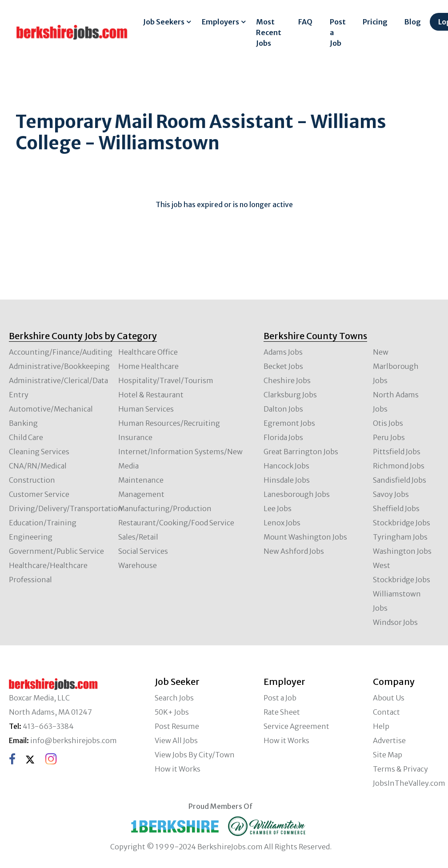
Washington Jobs (402, 551)
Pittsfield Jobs (397, 452)
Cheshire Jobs (287, 380)
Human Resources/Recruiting (169, 423)
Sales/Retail (138, 537)
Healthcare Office (148, 352)
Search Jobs (174, 698)
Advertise (389, 740)
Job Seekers (164, 22)
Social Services (143, 551)
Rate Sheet (282, 712)
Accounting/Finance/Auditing (61, 352)
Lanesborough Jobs (297, 494)
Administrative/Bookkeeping (59, 366)
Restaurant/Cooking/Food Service (176, 523)
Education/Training (43, 523)
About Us (389, 698)
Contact (386, 712)
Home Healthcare (148, 366)
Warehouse (138, 565)
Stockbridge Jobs (402, 523)
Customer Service (39, 494)
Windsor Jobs (395, 622)
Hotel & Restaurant (151, 395)
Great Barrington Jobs (301, 452)
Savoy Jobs (391, 494)
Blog (413, 22)
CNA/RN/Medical (38, 466)
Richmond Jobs (399, 466)
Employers (220, 22)
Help (381, 726)
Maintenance (141, 480)
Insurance (135, 437)
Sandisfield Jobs (400, 480)
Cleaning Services (39, 452)
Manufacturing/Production (165, 508)
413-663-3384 (48, 726)
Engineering (31, 537)
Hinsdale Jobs (287, 480)
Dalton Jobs (283, 409)
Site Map (388, 755)
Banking (23, 423)
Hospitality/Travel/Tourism (166, 380)
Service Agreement (296, 726)
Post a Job (338, 32)
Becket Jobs (283, 366)
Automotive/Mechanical (51, 409)
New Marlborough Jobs (396, 366)
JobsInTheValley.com (409, 783)
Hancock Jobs (286, 466)
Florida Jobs (283, 437)
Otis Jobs (388, 423)
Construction (32, 480)
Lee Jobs (278, 508)
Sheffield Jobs (396, 508)
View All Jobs (176, 740)
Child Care (26, 437)
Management (141, 494)
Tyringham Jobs (400, 537)
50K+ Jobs (172, 712)
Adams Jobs (283, 352)
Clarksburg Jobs (290, 395)
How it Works (178, 769)
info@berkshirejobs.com (74, 740)
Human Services (146, 409)
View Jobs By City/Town (195, 755)
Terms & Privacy (400, 769)
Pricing (375, 22)
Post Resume (177, 726)
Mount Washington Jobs (305, 537)
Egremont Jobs (289, 423)
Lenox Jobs (282, 523)
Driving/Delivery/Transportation (66, 508)
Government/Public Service (56, 551)
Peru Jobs (389, 437)
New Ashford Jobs (294, 551)
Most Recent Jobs (269, 32)
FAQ (305, 22)
